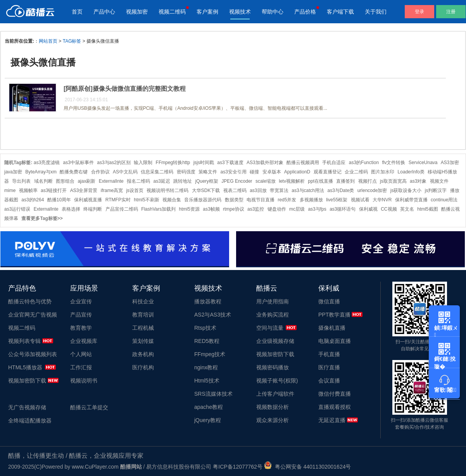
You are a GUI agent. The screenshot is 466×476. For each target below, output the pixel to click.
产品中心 (104, 12)
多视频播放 (311, 200)
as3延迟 (161, 181)
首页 (77, 12)
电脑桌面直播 (335, 341)
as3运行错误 (17, 209)
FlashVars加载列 (158, 209)
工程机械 (143, 328)
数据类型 (234, 200)
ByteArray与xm (41, 172)
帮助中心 (273, 12)
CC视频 (389, 209)
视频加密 (137, 12)
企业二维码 (356, 172)
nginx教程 (206, 367)
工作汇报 (81, 367)
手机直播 (329, 354)
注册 (451, 12)
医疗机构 (143, 367)
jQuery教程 (208, 420)
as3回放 (258, 190)
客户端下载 (340, 12)
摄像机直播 (332, 328)
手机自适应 (334, 163)
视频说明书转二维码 (167, 190)
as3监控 (256, 209)
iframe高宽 (112, 190)
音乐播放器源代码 (203, 200)
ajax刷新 (86, 181)
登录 (419, 12)
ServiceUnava (423, 163)
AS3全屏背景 (84, 190)
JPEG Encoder (237, 181)
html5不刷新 (146, 200)
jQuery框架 (207, 181)
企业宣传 (81, 301)
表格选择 (71, 209)
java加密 (13, 172)
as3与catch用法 (308, 190)
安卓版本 (272, 172)
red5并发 (287, 200)
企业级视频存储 (275, 341)
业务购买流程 (273, 315)
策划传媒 (143, 341)
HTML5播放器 (25, 367)
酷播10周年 (59, 200)
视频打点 (368, 181)
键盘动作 (277, 209)
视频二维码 (172, 12)
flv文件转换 (394, 163)
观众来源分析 (273, 420)
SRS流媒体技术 (213, 394)
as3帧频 (211, 209)
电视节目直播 (261, 200)
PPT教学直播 (334, 315)
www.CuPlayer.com (95, 467)
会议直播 (329, 381)
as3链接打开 (54, 190)
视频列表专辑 (24, 341)
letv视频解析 (292, 181)
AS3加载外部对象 (265, 163)
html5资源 (189, 209)
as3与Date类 (341, 190)
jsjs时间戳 (204, 163)
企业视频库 (84, 341)
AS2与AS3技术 (213, 315)
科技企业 (143, 301)
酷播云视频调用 (303, 163)
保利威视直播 (88, 200)
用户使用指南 (273, 301)
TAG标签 (72, 41)
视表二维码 (235, 190)
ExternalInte (111, 181)
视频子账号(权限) (277, 381)
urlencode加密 (372, 190)
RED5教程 (207, 341)
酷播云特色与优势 (30, 301)
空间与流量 (270, 328)
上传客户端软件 (275, 394)
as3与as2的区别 (114, 163)
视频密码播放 (273, 367)
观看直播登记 (328, 172)
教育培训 (143, 315)
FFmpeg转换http (173, 163)
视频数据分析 (273, 407)
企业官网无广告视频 (33, 315)
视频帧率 (28, 190)
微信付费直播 (335, 394)
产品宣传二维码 (122, 209)
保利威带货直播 (411, 200)
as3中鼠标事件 (79, 163)
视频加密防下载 (27, 381)
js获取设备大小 (406, 190)
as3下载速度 (230, 163)
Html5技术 (207, 381)
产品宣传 (81, 315)
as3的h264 (33, 200)
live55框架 (337, 200)
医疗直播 (329, 367)
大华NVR (382, 200)
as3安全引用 (233, 172)
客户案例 (207, 12)
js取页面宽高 (393, 181)
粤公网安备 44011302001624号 (308, 467)
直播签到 (345, 181)
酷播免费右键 (74, 172)
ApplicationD (297, 172)
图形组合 (65, 181)
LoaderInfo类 (411, 172)
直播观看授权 (335, 407)
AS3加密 (450, 163)
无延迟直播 (332, 420)
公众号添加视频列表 (33, 354)
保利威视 (368, 209)
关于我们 (376, 12)
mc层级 (297, 209)
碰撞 (254, 172)
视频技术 (240, 12)
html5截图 (427, 209)
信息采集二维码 (157, 172)
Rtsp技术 (205, 328)
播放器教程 (208, 301)
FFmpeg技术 (210, 354)
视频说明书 (84, 381)
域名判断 (43, 181)
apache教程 (209, 407)
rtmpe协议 (234, 209)
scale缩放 (266, 181)
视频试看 (360, 200)
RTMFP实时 (118, 200)
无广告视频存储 (27, 407)
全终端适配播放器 (30, 421)
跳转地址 (183, 181)
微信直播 (329, 301)
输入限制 (143, 163)
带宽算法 (279, 190)
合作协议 (100, 172)
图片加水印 (383, 172)
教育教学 (81, 328)
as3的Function (364, 163)
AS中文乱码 (125, 172)
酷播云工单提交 (89, 407)
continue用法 (444, 200)
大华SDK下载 (206, 190)
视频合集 (172, 200)
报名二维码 (138, 181)
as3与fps (317, 209)
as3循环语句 (343, 209)
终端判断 (93, 209)
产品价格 (305, 12)
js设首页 (135, 190)
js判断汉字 (436, 190)
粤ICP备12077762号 (238, 467)
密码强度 (186, 172)
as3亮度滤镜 (47, 163)
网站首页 (48, 41)
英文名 (407, 209)
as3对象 (418, 181)
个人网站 (81, 354)
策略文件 (208, 172)
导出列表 (21, 181)
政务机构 (143, 354)
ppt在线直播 (320, 181)
